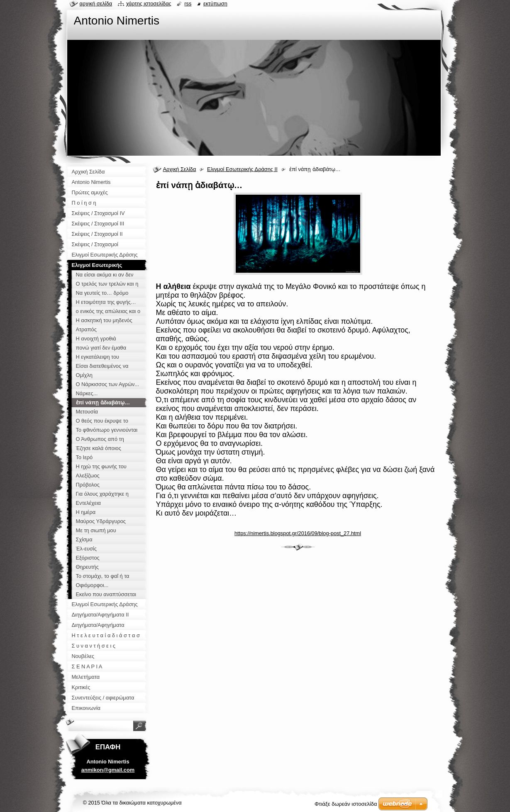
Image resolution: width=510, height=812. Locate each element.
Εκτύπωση (215, 4)
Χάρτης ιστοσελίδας (149, 4)
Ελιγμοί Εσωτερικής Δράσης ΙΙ (242, 169)
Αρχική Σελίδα (180, 169)
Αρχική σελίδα (96, 4)
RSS (188, 4)
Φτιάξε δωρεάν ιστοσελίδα (346, 804)
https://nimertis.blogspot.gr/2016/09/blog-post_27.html (298, 533)
